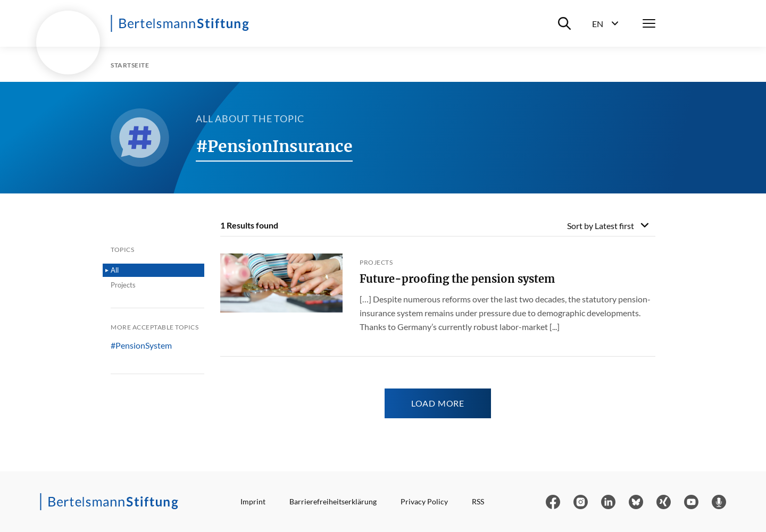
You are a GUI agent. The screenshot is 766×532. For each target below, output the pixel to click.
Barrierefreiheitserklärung (333, 501)
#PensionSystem (141, 345)
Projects (123, 285)
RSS (478, 501)
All (115, 270)
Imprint (253, 501)
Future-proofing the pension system (457, 279)
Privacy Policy (424, 501)
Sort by (601, 226)
